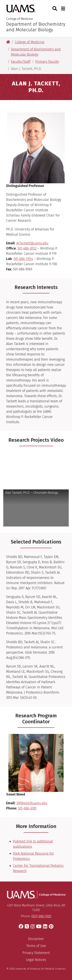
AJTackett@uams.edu (32, 243)
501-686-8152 (27, 248)
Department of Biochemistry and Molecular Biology (36, 27)
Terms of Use (36, 946)
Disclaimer (36, 939)
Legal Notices (36, 960)
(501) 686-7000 (41, 916)
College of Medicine (19, 19)
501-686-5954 (23, 259)
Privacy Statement (36, 953)
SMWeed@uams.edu (32, 803)
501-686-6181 (27, 808)
